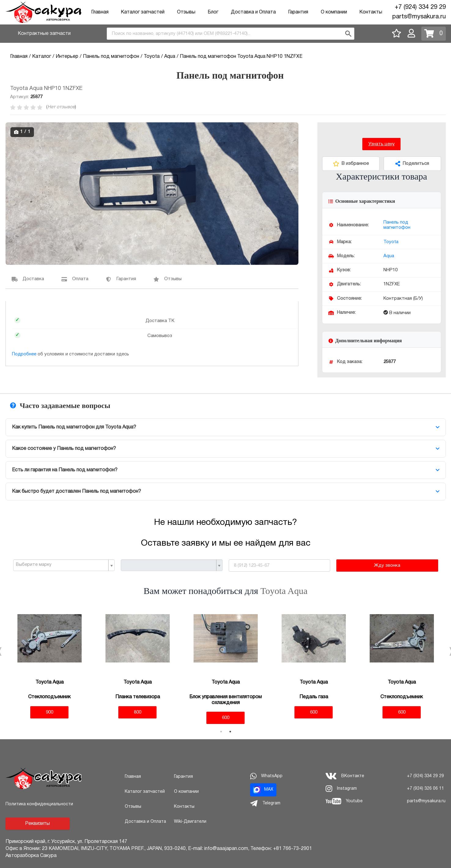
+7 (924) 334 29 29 (420, 7)
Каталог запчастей (143, 12)
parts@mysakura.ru (419, 17)
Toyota (391, 242)
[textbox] (62, 565)
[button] (293, 128)
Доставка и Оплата (253, 12)
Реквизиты (37, 824)
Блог (213, 12)
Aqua (389, 256)
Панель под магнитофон (397, 225)
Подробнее (24, 354)
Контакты (371, 12)
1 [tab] (221, 732)
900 (50, 712)
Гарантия (298, 12)
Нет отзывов (61, 107)
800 (138, 712)
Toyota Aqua (284, 591)
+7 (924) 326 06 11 (425, 789)
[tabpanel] (50, 662)
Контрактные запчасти (44, 34)
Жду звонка (387, 566)
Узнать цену (382, 144)
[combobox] (231, 34)
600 (226, 718)
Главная (100, 12)
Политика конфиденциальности (39, 804)
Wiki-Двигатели (190, 822)
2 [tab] (230, 732)
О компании (334, 12)
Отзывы (186, 12)
